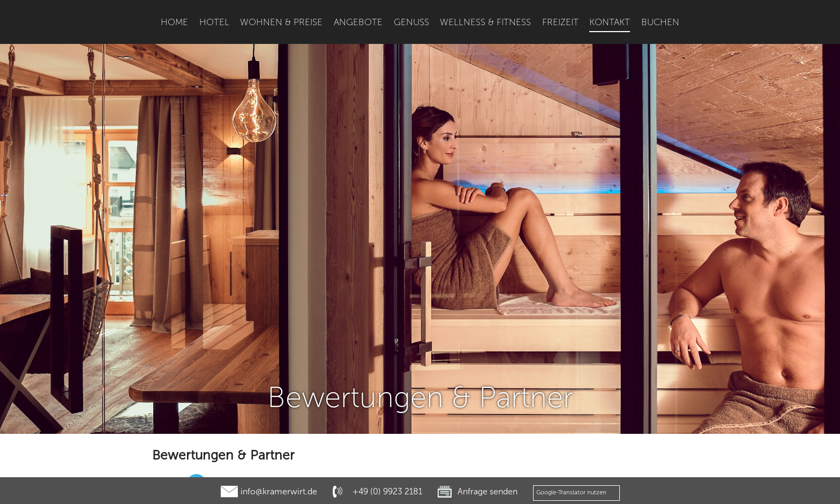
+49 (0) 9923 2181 (387, 491)
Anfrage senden (487, 491)
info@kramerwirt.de (279, 491)
